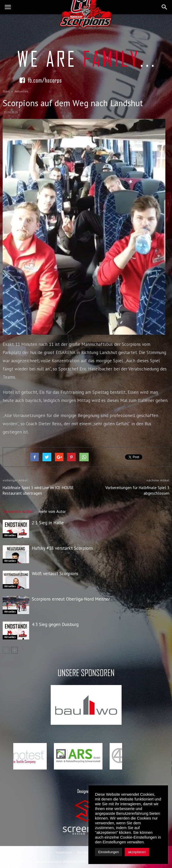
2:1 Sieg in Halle (48, 523)
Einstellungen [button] (109, 852)
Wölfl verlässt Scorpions (55, 574)
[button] (165, 7)
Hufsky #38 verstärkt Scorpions (62, 548)
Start (6, 91)
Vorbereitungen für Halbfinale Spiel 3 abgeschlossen (137, 490)
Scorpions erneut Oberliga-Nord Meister (71, 599)
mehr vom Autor (52, 511)
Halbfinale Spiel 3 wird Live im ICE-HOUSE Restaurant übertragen (38, 490)
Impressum (64, 852)
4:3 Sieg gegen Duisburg (55, 624)
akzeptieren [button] (137, 852)
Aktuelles (10, 535)
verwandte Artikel (18, 511)
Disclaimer (85, 852)
